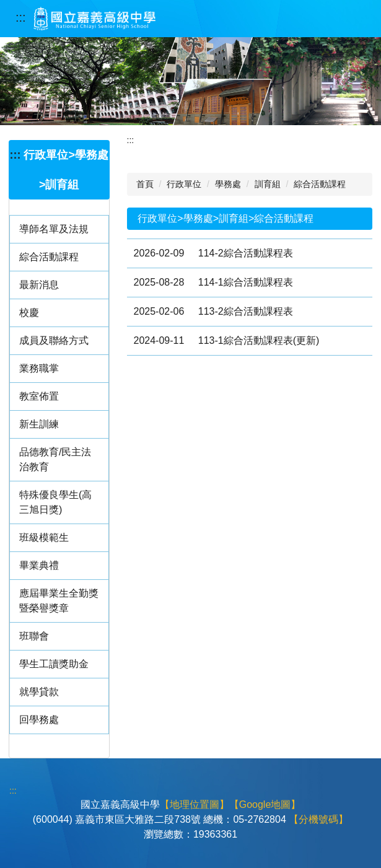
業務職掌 (39, 368)
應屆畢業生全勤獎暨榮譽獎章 (59, 601)
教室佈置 (39, 396)
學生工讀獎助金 (54, 664)
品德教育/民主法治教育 (55, 459)
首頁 (145, 184)
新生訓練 (39, 424)
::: (21, 17)
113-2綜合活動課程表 (246, 311)
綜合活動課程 (49, 257)
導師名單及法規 (54, 229)
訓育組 (268, 184)
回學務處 (39, 720)
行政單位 (184, 184)
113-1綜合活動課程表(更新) (259, 340)
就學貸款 (39, 692)
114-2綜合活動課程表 (246, 253)
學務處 (228, 184)
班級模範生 (44, 537)
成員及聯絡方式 (54, 340)
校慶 (29, 313)
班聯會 (34, 636)
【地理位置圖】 (195, 804)
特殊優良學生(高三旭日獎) (55, 502)
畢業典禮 (39, 565)
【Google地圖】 (265, 804)
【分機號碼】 (318, 819)
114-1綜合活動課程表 (246, 282)
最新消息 (39, 285)
